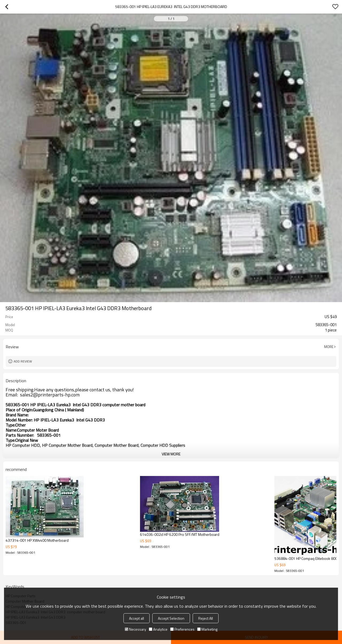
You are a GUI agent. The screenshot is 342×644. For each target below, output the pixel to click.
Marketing (207, 629)
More (329, 347)
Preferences (182, 629)
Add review (23, 361)
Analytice (158, 629)
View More (171, 454)
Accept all (137, 618)
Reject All (206, 618)
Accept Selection (171, 618)
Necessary (135, 629)
